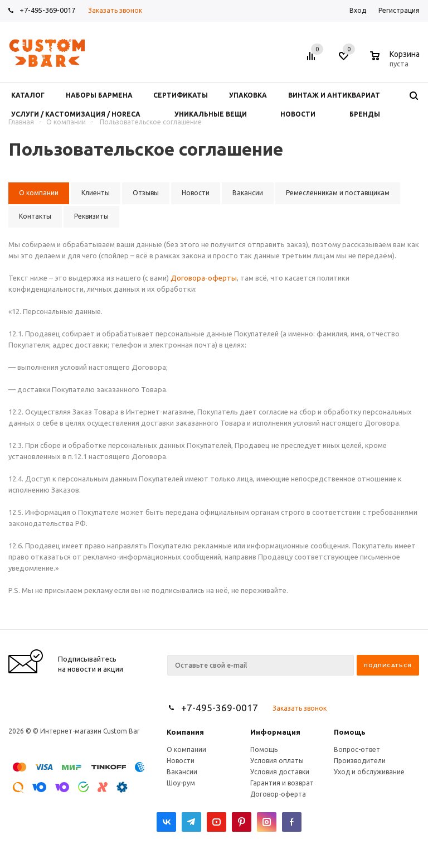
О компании (186, 749)
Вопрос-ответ (357, 749)
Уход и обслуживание (369, 772)
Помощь (350, 732)
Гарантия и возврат (282, 783)
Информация (275, 732)
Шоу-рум (181, 783)
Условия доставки (280, 772)
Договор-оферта (278, 794)
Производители (360, 761)
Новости (181, 761)
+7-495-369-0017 (47, 10)
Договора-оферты (204, 278)
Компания (185, 732)
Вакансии (182, 772)
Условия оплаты (277, 761)
